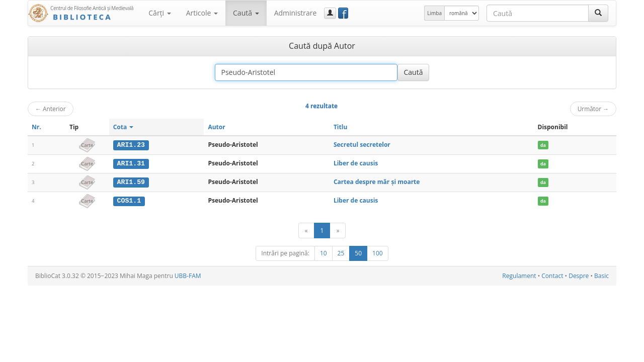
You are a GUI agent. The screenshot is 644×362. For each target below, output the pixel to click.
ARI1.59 (131, 182)
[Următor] (338, 230)
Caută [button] (246, 13)
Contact (552, 275)
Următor (593, 109)
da (543, 145)
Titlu (340, 127)
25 (341, 253)
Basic (601, 275)
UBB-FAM (188, 275)
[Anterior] (306, 230)
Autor (216, 127)
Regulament (519, 275)
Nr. (36, 127)
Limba (434, 13)
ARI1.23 (131, 145)
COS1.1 (129, 200)
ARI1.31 (131, 163)
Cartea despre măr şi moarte (377, 181)
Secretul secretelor (362, 145)
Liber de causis (356, 163)
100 (378, 253)
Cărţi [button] (159, 13)
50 (358, 253)
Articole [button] (202, 13)
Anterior (51, 109)
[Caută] (598, 13)
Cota (124, 127)
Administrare (296, 13)
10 (324, 253)
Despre (579, 275)
